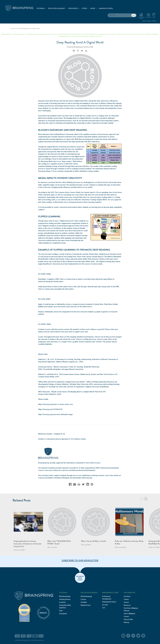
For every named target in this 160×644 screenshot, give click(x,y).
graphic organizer (102, 312)
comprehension (19, 34)
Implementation (103, 34)
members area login (80, 578)
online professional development (83, 470)
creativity (54, 34)
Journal (126, 602)
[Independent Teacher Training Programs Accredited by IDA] (24, 613)
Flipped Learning (48, 226)
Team (61, 611)
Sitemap (126, 622)
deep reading (64, 34)
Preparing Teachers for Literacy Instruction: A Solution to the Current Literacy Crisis (28, 544)
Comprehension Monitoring (38, 34)
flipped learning (89, 34)
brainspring (6, 34)
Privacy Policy (128, 619)
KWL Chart (60, 279)
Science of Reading (80, 37)
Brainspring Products (109, 602)
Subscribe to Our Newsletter (80, 560)
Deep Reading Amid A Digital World (80, 42)
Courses (83, 599)
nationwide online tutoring (82, 478)
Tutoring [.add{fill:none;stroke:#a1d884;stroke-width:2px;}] (41, 8)
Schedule (84, 602)
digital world (76, 34)
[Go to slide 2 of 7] (146, 499)
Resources (127, 605)
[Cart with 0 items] (154, 15)
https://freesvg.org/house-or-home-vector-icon (55, 404)
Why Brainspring (65, 596)
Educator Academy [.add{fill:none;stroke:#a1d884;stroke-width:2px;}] (57, 8)
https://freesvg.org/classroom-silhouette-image (55, 414)
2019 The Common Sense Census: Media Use (67, 192)
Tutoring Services (65, 599)
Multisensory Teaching (135, 34)
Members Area (86, 605)
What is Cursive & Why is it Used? (94, 541)
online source (68, 287)
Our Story (127, 596)
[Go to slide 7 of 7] (141, 499)
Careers (126, 599)
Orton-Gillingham (129, 614)
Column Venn (98, 304)
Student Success (95, 37)
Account (105, 605)
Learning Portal (106, 8)
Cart (104, 608)
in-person (64, 470)
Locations (62, 602)
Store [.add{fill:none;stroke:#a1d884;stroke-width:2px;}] (85, 8)
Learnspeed (63, 614)
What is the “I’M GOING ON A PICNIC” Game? (59, 542)
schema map (71, 279)
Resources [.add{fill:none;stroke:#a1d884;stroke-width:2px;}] (74, 8)
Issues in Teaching (117, 34)
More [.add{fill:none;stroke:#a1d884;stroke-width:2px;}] (93, 8)
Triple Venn (108, 304)
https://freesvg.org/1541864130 (50, 409)
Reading (148, 34)
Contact (126, 616)
